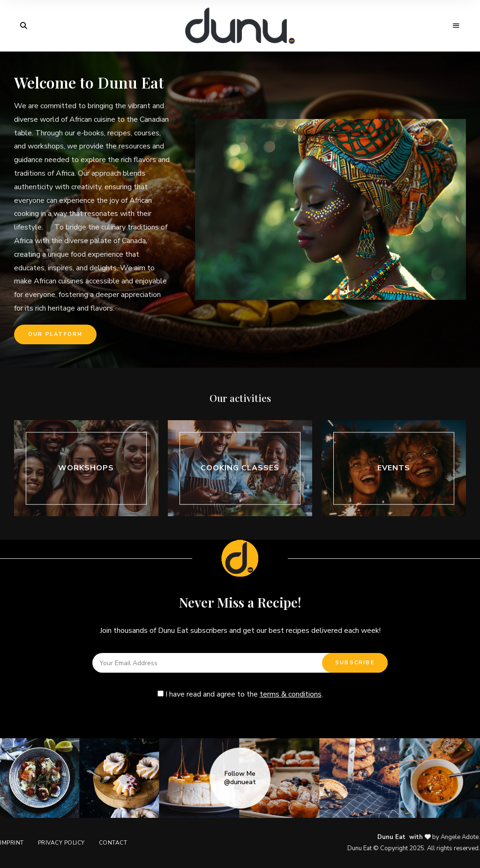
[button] (55, 334)
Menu (457, 26)
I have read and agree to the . (240, 694)
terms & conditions (291, 694)
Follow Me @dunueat (240, 778)
